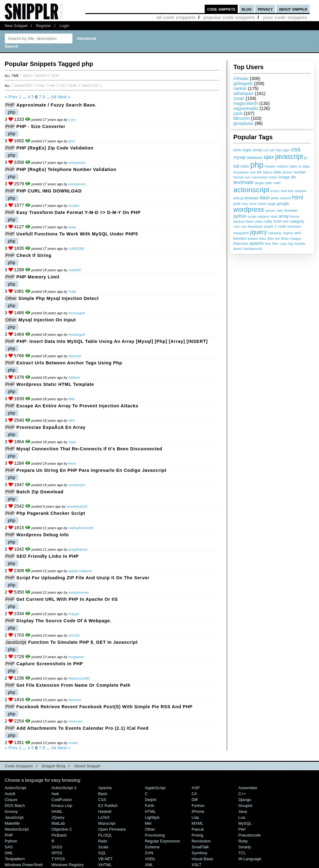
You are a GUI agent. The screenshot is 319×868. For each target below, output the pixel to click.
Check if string (34, 255)
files (276, 243)
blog (247, 9)
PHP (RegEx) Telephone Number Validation (67, 169)
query (238, 249)
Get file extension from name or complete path (74, 685)
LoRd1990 (76, 249)
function (240, 239)
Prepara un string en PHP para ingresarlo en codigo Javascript (92, 470)
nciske (73, 743)
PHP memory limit (38, 277)
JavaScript (23, 85)
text (298, 233)
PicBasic (59, 835)
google (283, 204)
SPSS (57, 853)
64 (54, 97)
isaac (72, 227)
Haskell (105, 811)
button (253, 239)
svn (247, 177)
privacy (265, 9)
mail (284, 191)
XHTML (105, 865)
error (253, 204)
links (263, 239)
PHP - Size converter (41, 126)
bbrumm (242, 118)
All (7, 85)
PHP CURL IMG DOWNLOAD (49, 191)
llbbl (71, 399)
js (306, 158)
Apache (105, 788)
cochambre (77, 485)
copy (283, 244)
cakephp (275, 233)
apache (257, 243)
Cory (72, 120)
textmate (243, 182)
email (257, 150)
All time (12, 75)
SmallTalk (200, 847)
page (272, 204)
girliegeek (243, 83)
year (55, 75)
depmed (74, 356)
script (252, 216)
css (296, 149)
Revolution (201, 841)
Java (243, 811)
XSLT (196, 865)
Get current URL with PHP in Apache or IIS (67, 599)
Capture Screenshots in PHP (50, 664)
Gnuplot (245, 806)
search (285, 198)
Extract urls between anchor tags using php (69, 363)
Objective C (92, 85)
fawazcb (75, 700)
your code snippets (285, 17)
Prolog (197, 835)
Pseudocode (250, 835)
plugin (259, 183)
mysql (239, 157)
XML (149, 865)
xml (286, 221)
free (268, 244)
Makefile (12, 823)
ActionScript (15, 788)
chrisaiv (241, 78)
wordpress (249, 210)
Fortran (198, 806)
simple (269, 226)
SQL (102, 853)
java (275, 198)
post (237, 204)
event (275, 191)
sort (253, 172)
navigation (241, 233)
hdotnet (74, 377)
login (286, 150)
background (252, 249)
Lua (242, 817)
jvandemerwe (79, 592)
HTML (41, 85)
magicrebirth (246, 103)
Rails (103, 841)
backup (239, 221)
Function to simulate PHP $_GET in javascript (83, 642)
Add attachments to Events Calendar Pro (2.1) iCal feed (83, 728)
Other (11, 298)
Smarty (245, 847)
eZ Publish (108, 806)
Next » (64, 97)
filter (271, 239)
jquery (259, 232)
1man (239, 98)
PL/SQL (105, 835)
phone (287, 172)
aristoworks (77, 163)
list (259, 172)
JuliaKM (74, 270)
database (255, 158)
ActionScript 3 (64, 788)
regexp (288, 233)
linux (285, 239)
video (259, 221)
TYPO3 (58, 859)
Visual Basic (202, 859)
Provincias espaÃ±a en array (51, 427)
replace (263, 216)
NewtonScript (17, 829)
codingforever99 (81, 528)
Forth (150, 806)
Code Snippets (19, 766)
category (297, 221)
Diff (195, 800)
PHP (52, 85)
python (240, 216)
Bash (265, 198)
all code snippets (176, 17)
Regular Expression (162, 841)
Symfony (199, 853)
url (272, 150)
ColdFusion (62, 800)
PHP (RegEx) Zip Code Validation (55, 148)
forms (295, 216)
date (277, 172)
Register (44, 26)
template (251, 198)
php (257, 165)
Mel (148, 823)
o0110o (74, 635)
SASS (57, 847)
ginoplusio (243, 123)
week (27, 75)
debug (238, 198)
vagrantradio (246, 108)
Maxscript (107, 823)
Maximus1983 (79, 678)
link (291, 191)
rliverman (75, 721)
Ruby (73, 85)
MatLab (58, 823)
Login (64, 26)
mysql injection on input (47, 320)
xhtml (262, 204)
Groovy (11, 811)
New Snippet (16, 26)
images (296, 239)
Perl (242, 829)
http (279, 150)
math (277, 183)
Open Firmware (112, 829)
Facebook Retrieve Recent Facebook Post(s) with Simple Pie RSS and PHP (105, 707)
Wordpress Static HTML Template (55, 384)
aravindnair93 (77, 506)
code (282, 226)
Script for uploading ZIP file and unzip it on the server (83, 578)
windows (294, 226)
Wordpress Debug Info (43, 535)
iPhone (198, 811)
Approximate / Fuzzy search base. (57, 105)
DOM (277, 221)
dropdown (241, 172)
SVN (149, 853)
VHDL (150, 859)
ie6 (277, 239)
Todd (72, 292)
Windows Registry (68, 865)
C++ (242, 794)
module (300, 244)
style (274, 216)
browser (291, 211)
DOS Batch (15, 806)
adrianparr (244, 93)
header (270, 166)
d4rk (72, 420)
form (237, 150)
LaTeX (104, 817)
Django (245, 800)
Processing (155, 835)
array (284, 216)
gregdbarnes (78, 549)
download (255, 226)
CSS (62, 85)
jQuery (58, 817)
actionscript (251, 190)
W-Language (250, 859)
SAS (9, 847)
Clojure (11, 800)
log (291, 244)
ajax (269, 157)
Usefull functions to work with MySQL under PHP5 (77, 234)
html (298, 197)
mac (245, 204)
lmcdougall (76, 313)
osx (244, 226)
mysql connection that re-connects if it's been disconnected (89, 449)
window (300, 191)
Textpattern (15, 859)
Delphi (151, 800)
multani (74, 206)
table (293, 166)
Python (11, 841)
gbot (72, 141)
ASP (196, 788)
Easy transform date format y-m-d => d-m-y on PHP (79, 212)
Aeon (72, 463)
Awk (55, 794)
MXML (197, 823)
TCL (242, 853)
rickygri (74, 614)
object (267, 172)
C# (194, 794)
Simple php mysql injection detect (59, 298)
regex (247, 150)
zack (238, 113)
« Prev (11, 97)
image (284, 177)
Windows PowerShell (24, 865)
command (259, 177)
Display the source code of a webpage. (64, 621)
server (270, 211)
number (299, 172)
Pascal (198, 829)
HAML (57, 811)
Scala (103, 847)
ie (300, 166)
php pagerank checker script (51, 513)
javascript (289, 157)
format (238, 177)
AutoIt (10, 794)
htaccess (241, 244)
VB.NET (105, 859)
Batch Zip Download (40, 492)
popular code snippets (229, 17)
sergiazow (76, 657)
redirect (282, 166)
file (293, 177)
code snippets (221, 9)
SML (9, 853)
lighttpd (152, 817)
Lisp (195, 817)
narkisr (240, 88)
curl (266, 150)
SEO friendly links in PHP (48, 556)
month (41, 75)
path (269, 183)
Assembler (248, 788)
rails (280, 210)
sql (236, 166)
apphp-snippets (80, 571)
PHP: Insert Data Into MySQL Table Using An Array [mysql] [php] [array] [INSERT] (112, 341)
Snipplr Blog (53, 766)
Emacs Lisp (62, 806)
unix (237, 226)
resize (273, 177)
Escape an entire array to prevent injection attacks (78, 406)
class (245, 166)
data (306, 166)
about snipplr (293, 9)
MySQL (245, 823)
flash (250, 221)
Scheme (152, 847)
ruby (268, 221)
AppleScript (155, 788)
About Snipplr (87, 766)
